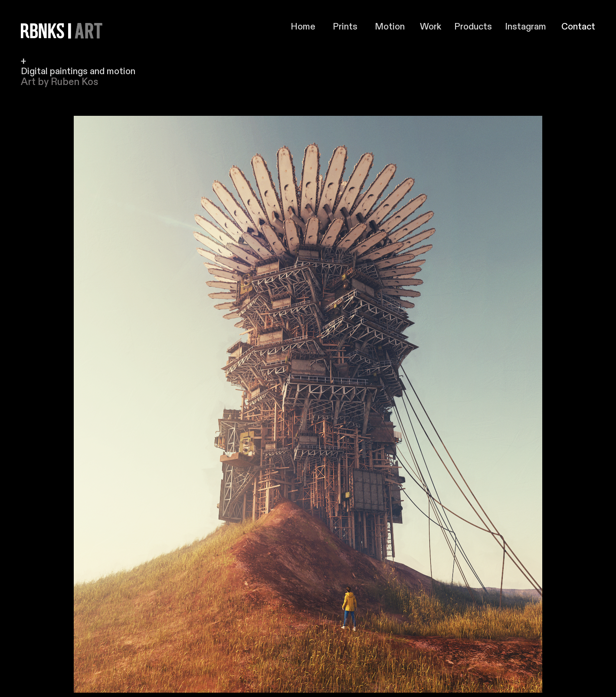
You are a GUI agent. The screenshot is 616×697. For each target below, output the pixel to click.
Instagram (526, 27)
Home (312, 27)
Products (475, 27)
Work (431, 27)
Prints (345, 27)
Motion (390, 27)
